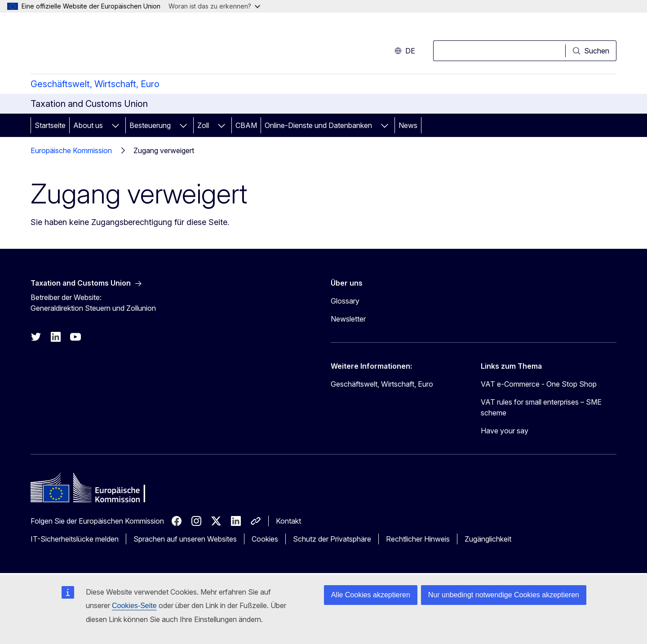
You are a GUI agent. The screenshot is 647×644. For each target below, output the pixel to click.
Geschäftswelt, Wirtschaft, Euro (95, 84)
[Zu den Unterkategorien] (115, 125)
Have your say (505, 431)
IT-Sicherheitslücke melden (75, 539)
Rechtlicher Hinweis (418, 539)
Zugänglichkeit (488, 539)
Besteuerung (150, 125)
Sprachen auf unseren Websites (185, 539)
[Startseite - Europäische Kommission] (103, 45)
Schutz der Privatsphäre (332, 539)
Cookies (265, 539)
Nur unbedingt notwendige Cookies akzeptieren (504, 595)
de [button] (405, 51)
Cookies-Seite (134, 606)
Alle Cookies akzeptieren (371, 595)
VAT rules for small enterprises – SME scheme (541, 407)
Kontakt (288, 521)
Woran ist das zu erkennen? (214, 6)
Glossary (345, 301)
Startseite (50, 125)
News (408, 125)
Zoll (203, 125)
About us (88, 125)
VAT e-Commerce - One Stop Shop (539, 384)
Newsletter (348, 319)
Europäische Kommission (71, 150)
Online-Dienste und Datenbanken (318, 125)
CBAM (246, 125)
